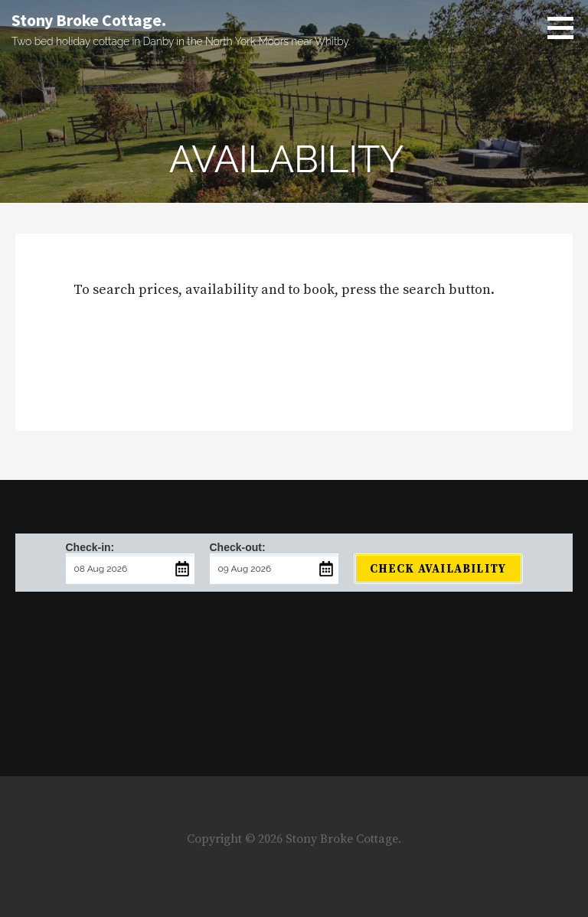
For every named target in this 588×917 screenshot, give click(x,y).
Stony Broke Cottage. (89, 20)
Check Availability (438, 569)
